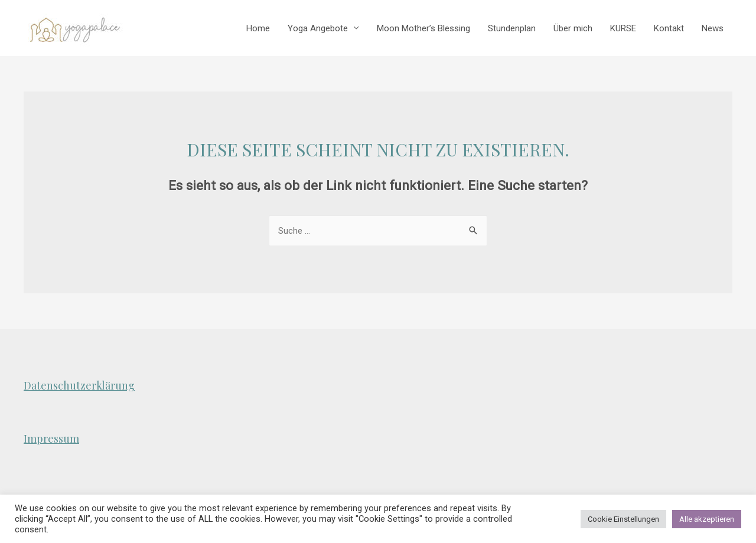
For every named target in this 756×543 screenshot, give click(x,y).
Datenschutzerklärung (79, 385)
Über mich (573, 28)
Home (258, 28)
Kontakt (669, 28)
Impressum (51, 439)
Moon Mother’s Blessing (423, 28)
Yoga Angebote (318, 28)
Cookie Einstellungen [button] (623, 519)
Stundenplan (512, 28)
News (713, 28)
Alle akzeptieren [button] (707, 519)
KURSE (623, 28)
